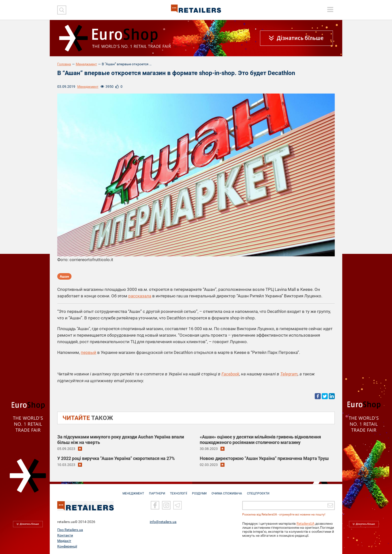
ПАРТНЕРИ (156, 491)
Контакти (65, 535)
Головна (64, 64)
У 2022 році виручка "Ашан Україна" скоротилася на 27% (116, 458)
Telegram (289, 374)
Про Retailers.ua (70, 530)
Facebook (230, 374)
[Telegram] (177, 505)
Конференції (67, 546)
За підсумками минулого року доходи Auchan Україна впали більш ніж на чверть (121, 439)
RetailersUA (305, 523)
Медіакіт (64, 541)
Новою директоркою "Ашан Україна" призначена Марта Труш (264, 458)
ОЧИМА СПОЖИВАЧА (228, 491)
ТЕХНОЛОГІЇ (178, 491)
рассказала (140, 296)
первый (88, 352)
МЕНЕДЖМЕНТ (131, 491)
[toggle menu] (330, 10)
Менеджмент (86, 64)
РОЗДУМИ (200, 491)
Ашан (64, 277)
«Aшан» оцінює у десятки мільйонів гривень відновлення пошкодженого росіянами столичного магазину (260, 439)
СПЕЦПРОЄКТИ (260, 491)
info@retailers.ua (163, 522)
